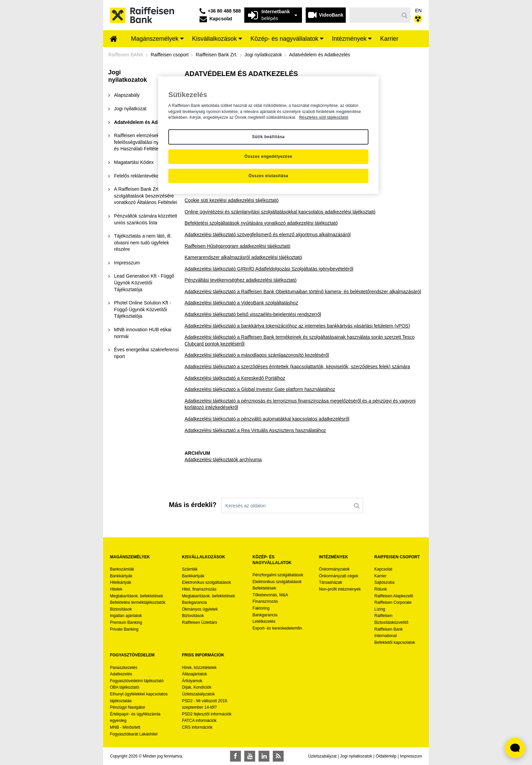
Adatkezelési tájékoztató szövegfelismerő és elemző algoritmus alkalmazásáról (268, 235)
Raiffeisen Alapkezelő (394, 596)
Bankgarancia (194, 602)
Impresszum (411, 756)
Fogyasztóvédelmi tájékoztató (137, 681)
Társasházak (331, 582)
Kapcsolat (383, 569)
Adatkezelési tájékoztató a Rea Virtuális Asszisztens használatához (255, 430)
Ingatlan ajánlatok (126, 616)
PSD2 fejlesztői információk (207, 714)
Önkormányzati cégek (339, 576)
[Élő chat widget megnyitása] (515, 748)
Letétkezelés (264, 621)
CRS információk (197, 727)
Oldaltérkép (386, 756)
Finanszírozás (265, 601)
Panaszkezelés (124, 668)
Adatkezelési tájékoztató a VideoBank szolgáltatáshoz (241, 303)
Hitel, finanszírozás (199, 589)
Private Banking (124, 629)
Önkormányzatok (334, 569)
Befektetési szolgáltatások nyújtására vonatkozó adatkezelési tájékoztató (261, 223)
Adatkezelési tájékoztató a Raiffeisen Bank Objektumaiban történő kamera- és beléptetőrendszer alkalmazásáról (303, 292)
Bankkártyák (121, 576)
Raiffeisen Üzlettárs (199, 622)
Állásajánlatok (194, 674)
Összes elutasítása (268, 176)
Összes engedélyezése (269, 156)
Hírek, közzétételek (199, 668)
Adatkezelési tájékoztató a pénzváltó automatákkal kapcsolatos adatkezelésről (267, 419)
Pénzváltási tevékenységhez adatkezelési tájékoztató (241, 280)
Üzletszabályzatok (198, 694)
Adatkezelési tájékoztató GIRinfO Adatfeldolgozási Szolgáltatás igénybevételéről (269, 269)
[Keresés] (374, 15)
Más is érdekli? (193, 505)
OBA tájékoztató (125, 687)
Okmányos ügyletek (200, 609)
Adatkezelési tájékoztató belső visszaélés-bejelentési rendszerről (253, 314)
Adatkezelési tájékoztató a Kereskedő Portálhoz (235, 378)
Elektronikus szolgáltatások (206, 582)
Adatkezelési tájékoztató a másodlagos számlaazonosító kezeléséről (257, 355)
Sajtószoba (384, 582)
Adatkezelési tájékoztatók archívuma (223, 460)
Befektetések (264, 588)
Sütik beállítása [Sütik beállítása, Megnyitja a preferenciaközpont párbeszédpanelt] (268, 137)
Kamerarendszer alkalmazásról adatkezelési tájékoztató (243, 257)
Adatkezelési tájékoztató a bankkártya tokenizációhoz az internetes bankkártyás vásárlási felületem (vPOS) (297, 326)
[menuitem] (114, 39)
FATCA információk (199, 721)
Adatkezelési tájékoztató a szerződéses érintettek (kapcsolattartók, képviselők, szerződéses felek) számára (297, 367)
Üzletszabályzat (322, 756)
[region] (268, 135)
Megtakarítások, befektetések (137, 596)
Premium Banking (126, 622)
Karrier (380, 576)
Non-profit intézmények (340, 589)
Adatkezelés (121, 674)
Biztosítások (121, 609)
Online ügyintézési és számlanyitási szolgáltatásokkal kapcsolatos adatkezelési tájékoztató (280, 212)
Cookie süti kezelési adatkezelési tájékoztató (232, 200)
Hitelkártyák (121, 582)
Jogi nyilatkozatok (356, 756)
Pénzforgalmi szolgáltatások (278, 575)
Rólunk (381, 589)
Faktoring (261, 608)
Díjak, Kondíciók (197, 687)
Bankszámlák (122, 569)
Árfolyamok (192, 681)
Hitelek (116, 589)
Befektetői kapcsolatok (395, 642)
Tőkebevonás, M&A (270, 595)
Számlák (190, 569)
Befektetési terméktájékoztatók (138, 602)
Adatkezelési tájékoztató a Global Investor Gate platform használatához (260, 389)
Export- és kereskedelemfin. (278, 628)
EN (419, 11)
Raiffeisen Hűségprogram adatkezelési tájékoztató (237, 246)
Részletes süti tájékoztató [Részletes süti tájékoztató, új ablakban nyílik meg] (324, 117)
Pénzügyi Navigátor (128, 707)
